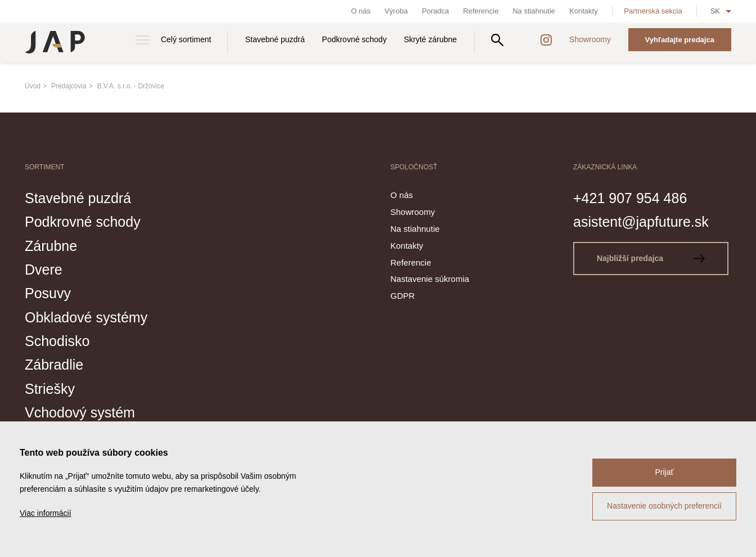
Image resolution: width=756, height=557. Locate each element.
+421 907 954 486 (630, 198)
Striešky (50, 389)
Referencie (481, 11)
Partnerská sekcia (653, 11)
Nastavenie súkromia (430, 279)
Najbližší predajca (651, 258)
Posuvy (48, 293)
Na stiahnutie (534, 11)
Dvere (44, 269)
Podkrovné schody (354, 39)
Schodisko (57, 341)
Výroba (396, 11)
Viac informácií (46, 513)
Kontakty (584, 11)
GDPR (402, 296)
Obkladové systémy (86, 317)
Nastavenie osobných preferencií (664, 506)
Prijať (664, 472)
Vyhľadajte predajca (680, 40)
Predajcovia (69, 86)
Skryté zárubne (430, 39)
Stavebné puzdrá (275, 39)
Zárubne (51, 246)
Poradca (435, 11)
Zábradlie (54, 365)
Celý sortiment (186, 39)
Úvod (33, 86)
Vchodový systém (80, 412)
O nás (361, 11)
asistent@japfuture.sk (641, 222)
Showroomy (590, 39)
